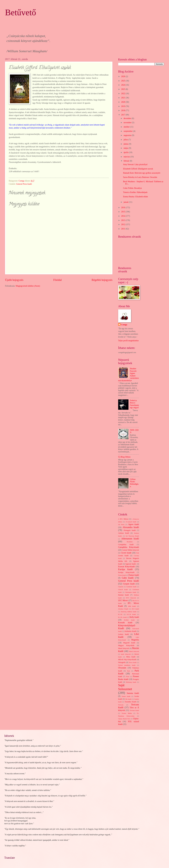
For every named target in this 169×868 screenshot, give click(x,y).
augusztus (128, 135)
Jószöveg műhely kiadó (129, 612)
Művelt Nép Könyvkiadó (127, 660)
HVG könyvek (131, 598)
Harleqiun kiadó (131, 592)
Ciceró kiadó (126, 553)
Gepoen (121, 587)
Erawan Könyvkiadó (126, 567)
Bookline (130, 542)
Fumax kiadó (134, 575)
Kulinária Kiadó (130, 631)
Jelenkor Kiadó (123, 609)
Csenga (124, 325)
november (128, 123)
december (128, 118)
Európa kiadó (125, 569)
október (127, 127)
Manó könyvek (124, 648)
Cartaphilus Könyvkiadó (129, 547)
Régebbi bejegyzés (102, 280)
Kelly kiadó (134, 617)
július (126, 140)
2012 (123, 224)
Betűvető (21, 12)
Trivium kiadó (134, 710)
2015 (123, 212)
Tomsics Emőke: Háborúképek (135, 192)
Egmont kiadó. (131, 564)
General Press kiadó (24, 184)
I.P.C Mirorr (123, 600)
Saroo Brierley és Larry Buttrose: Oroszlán (140, 177)
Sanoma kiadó (133, 693)
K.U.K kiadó (131, 614)
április (126, 152)
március (127, 157)
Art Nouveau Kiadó (132, 536)
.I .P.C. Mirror (123, 519)
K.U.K (120, 614)
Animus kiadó (124, 533)
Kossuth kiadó (125, 623)
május (126, 148)
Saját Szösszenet (125, 687)
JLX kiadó (135, 609)
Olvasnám (122, 668)
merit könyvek (126, 654)
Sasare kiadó (126, 696)
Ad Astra (121, 524)
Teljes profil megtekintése (128, 341)
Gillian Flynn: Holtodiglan (134, 483)
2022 (123, 94)
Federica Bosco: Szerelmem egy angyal (134, 404)
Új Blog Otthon (124, 457)
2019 (123, 106)
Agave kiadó (134, 524)
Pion (128, 676)
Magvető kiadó (129, 643)
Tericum (121, 705)
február (127, 161)
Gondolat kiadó (131, 587)
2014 (123, 216)
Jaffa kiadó (132, 606)
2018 (123, 110)
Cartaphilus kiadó (126, 545)
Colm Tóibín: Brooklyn (132, 188)
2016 (123, 208)
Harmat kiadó (124, 595)
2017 (123, 115)
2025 (123, 81)
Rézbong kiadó (131, 682)
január (126, 202)
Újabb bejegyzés (14, 280)
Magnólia (135, 640)
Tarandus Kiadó (130, 702)
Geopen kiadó (129, 584)
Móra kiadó (131, 657)
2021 (123, 98)
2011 (123, 229)
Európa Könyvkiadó (126, 572)
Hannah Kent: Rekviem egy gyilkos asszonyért (142, 173)
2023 (123, 89)
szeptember (128, 131)
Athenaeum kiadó (130, 539)
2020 (123, 102)
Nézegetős (122, 662)
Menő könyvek (134, 651)
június (126, 144)
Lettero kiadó (124, 634)
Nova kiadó (133, 662)
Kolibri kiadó (129, 620)
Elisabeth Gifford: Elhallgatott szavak (138, 169)
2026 (123, 76)
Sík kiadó (128, 699)
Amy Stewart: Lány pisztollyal (135, 164)
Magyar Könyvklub (126, 645)
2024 (123, 85)
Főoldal (58, 280)
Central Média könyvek (130, 550)
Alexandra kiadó (131, 527)
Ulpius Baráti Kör (124, 719)
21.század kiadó (131, 522)
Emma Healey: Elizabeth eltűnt (135, 197)
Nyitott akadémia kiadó (127, 665)
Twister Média (127, 713)
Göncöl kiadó (123, 589)
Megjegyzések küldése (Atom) (28, 286)
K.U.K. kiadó (122, 617)
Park (128, 671)
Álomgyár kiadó (130, 530)
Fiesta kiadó (122, 575)
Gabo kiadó (128, 578)
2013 (123, 220)
